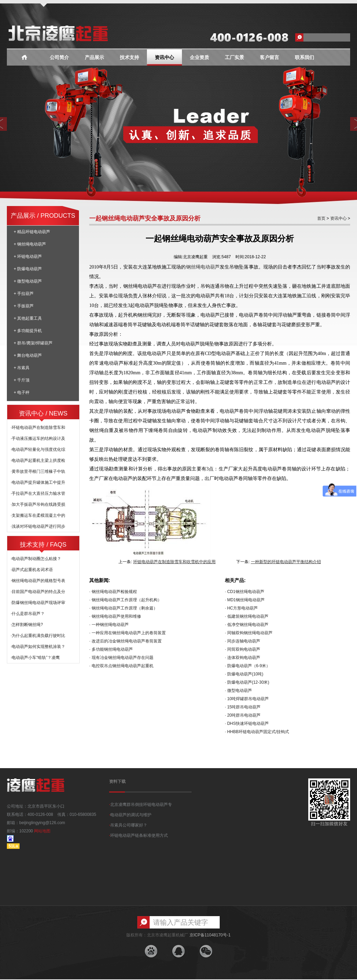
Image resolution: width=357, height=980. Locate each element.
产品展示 (94, 58)
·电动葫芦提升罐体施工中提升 (38, 482)
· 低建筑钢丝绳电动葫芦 (247, 616)
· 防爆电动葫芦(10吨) (244, 674)
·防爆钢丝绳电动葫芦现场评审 (38, 603)
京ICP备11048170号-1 (210, 935)
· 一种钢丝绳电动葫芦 (109, 625)
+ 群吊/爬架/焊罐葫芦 (33, 343)
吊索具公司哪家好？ (128, 825)
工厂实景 (234, 58)
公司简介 (59, 58)
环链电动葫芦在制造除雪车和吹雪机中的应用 (174, 562)
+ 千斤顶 (22, 380)
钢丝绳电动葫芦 (203, 267)
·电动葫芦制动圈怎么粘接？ (36, 559)
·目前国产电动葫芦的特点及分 (38, 592)
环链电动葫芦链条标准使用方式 (139, 835)
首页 (321, 218)
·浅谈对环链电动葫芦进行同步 (38, 526)
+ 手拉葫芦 (24, 294)
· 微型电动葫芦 (238, 691)
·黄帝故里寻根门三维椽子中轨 (38, 471)
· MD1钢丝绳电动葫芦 (245, 600)
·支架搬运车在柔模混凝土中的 (38, 515)
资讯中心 (164, 58)
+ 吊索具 (22, 368)
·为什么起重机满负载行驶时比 (38, 636)
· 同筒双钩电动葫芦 (243, 649)
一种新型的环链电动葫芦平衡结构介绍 (286, 562)
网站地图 (42, 831)
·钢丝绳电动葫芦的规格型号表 (38, 581)
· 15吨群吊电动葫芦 (243, 707)
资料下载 (117, 782)
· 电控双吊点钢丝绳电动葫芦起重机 (121, 666)
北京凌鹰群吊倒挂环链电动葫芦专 (141, 805)
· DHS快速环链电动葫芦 (247, 723)
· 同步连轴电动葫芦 (243, 641)
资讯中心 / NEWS (43, 413)
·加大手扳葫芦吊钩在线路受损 (38, 504)
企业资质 (199, 58)
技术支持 (129, 58)
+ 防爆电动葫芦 (28, 269)
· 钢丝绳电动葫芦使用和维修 (115, 616)
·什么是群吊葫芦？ (28, 614)
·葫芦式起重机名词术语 (32, 570)
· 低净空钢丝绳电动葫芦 (247, 625)
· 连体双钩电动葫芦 (243, 658)
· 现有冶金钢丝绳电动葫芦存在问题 (121, 658)
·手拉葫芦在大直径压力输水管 (38, 493)
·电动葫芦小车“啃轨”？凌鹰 (35, 658)
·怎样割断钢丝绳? (27, 625)
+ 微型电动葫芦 (28, 281)
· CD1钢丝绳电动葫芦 (245, 592)
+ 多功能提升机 (28, 331)
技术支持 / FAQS (43, 545)
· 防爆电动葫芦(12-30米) (247, 682)
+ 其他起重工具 (28, 318)
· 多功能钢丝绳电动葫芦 (111, 649)
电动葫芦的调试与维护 (130, 815)
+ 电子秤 (22, 392)
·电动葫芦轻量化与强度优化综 (38, 449)
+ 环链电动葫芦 (28, 257)
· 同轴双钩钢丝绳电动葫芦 (249, 633)
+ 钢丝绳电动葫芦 (30, 244)
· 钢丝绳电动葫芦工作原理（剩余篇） (123, 608)
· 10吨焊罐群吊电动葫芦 (247, 699)
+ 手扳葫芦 (24, 306)
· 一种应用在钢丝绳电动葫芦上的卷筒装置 (128, 633)
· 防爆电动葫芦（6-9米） (247, 666)
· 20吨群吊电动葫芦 (243, 715)
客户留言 (269, 58)
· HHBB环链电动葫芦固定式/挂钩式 (257, 732)
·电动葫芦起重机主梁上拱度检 (38, 460)
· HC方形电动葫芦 (241, 608)
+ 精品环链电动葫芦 (32, 232)
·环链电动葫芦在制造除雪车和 (38, 428)
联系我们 (304, 58)
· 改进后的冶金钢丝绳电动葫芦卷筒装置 (125, 641)
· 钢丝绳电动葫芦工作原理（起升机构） (125, 600)
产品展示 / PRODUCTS (43, 216)
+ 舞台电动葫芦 (28, 355)
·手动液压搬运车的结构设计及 (38, 438)
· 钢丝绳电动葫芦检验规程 (113, 592)
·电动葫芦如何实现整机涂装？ (38, 647)
